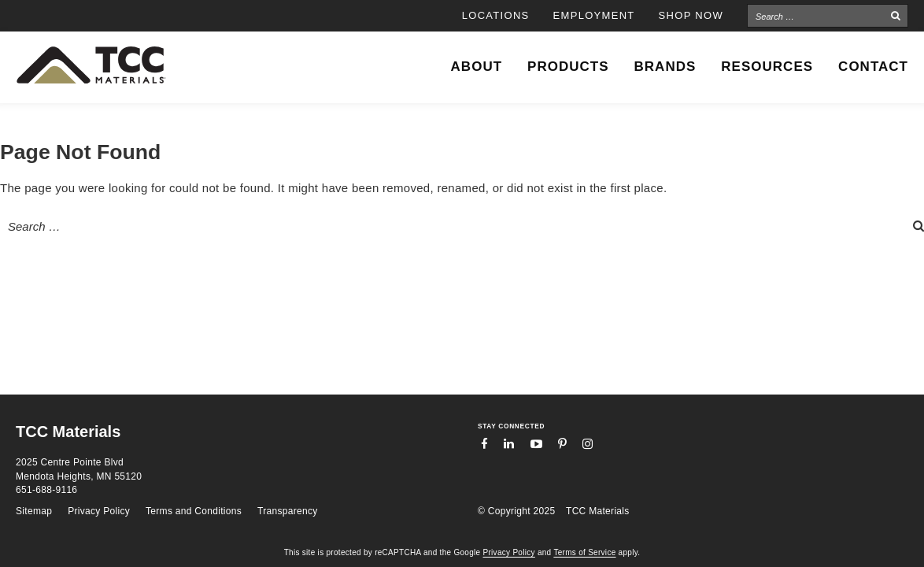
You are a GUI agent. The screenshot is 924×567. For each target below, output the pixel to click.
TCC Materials (598, 511)
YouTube (536, 444)
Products (568, 67)
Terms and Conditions (194, 511)
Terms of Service (584, 552)
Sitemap (34, 511)
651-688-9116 (46, 490)
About (477, 67)
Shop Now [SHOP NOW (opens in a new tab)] (691, 15)
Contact (873, 67)
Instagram (588, 444)
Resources (767, 67)
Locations (496, 15)
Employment (594, 15)
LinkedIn (509, 444)
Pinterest (562, 444)
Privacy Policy (99, 511)
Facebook (484, 444)
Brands (665, 67)
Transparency (288, 511)
